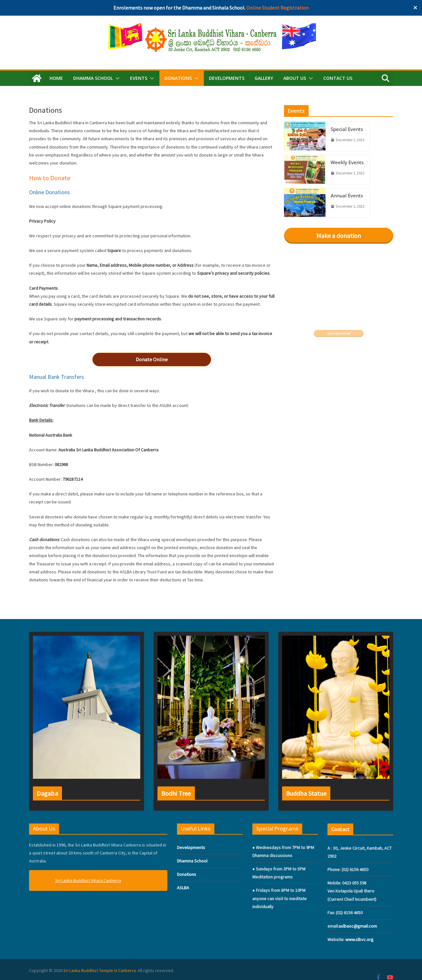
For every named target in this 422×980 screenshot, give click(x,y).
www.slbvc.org (359, 939)
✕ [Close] (415, 8)
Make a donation (339, 236)
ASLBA (183, 888)
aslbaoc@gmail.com (358, 926)
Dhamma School (192, 861)
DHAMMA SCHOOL (93, 78)
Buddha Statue (306, 793)
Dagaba (47, 793)
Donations (187, 874)
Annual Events (347, 195)
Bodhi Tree (176, 793)
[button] (116, 78)
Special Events (347, 129)
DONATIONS (178, 78)
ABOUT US (295, 78)
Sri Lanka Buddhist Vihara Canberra (88, 880)
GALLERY (264, 78)
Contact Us (338, 78)
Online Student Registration (277, 8)
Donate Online (152, 359)
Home (56, 78)
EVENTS (139, 78)
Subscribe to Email (339, 333)
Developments (227, 78)
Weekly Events (347, 162)
